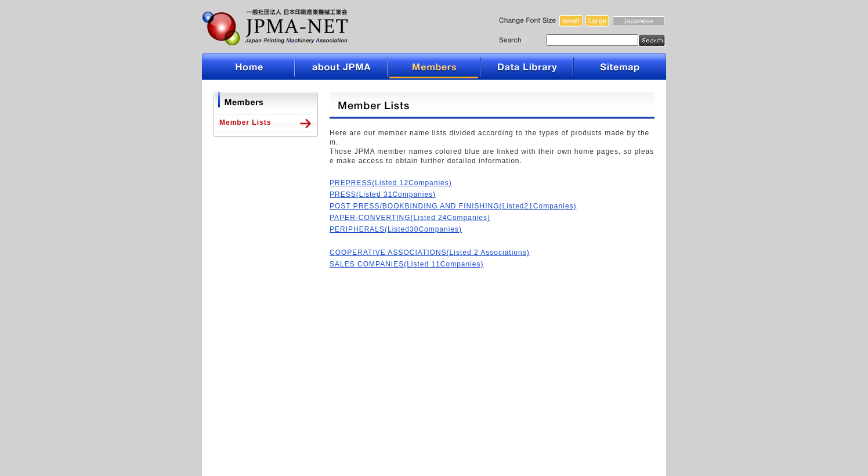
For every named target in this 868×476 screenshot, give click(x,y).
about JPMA (341, 67)
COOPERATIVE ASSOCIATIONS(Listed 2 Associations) (430, 253)
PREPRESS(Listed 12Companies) (391, 183)
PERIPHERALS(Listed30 (374, 229)
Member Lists (245, 122)
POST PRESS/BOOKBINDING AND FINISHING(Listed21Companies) (453, 206)
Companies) (440, 229)
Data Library (527, 67)
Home (249, 67)
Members (434, 67)
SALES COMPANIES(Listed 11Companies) (407, 264)
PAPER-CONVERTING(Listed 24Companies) (410, 218)
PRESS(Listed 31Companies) (383, 194)
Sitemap (619, 67)
